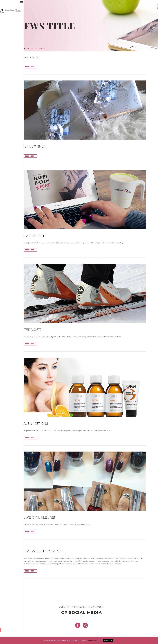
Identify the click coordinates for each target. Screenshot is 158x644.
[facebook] (78, 625)
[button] (19, 67)
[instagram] (85, 625)
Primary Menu (2, 2)
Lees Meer (30, 67)
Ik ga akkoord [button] (108, 640)
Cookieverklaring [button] (94, 640)
